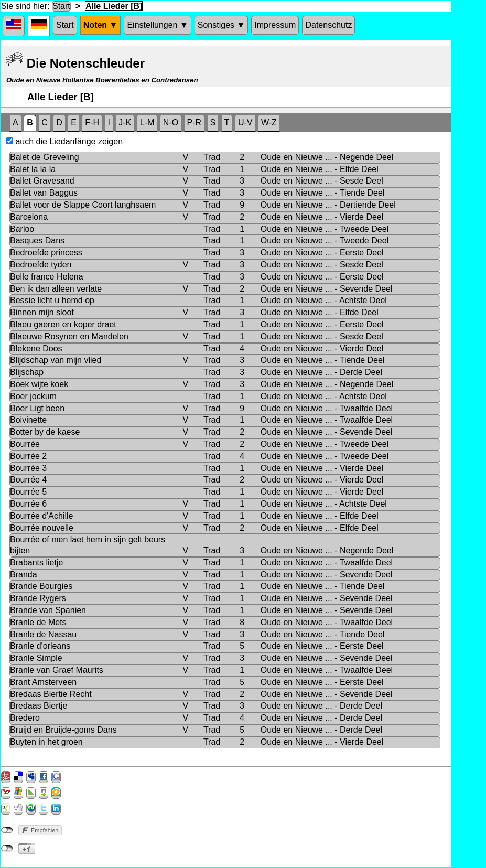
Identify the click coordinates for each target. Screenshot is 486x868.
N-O (171, 122)
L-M (147, 122)
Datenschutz (328, 25)
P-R (195, 122)
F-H (92, 122)
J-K (125, 122)
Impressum (275, 25)
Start (61, 6)
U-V (245, 122)
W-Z (269, 122)
